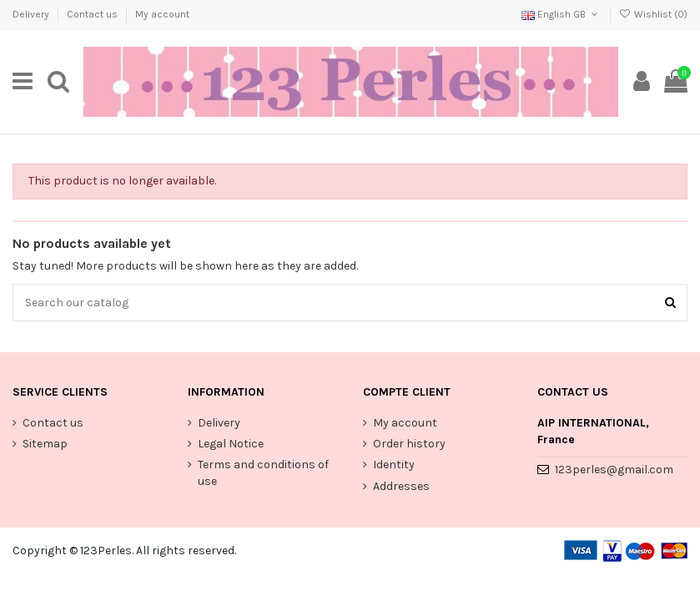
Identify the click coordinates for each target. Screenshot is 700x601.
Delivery (32, 14)
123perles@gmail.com (614, 470)
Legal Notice (231, 444)
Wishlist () (653, 14)
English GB (561, 14)
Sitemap (45, 444)
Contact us (93, 14)
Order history (409, 444)
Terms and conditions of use (263, 473)
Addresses (401, 486)
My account (162, 14)
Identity (394, 465)
